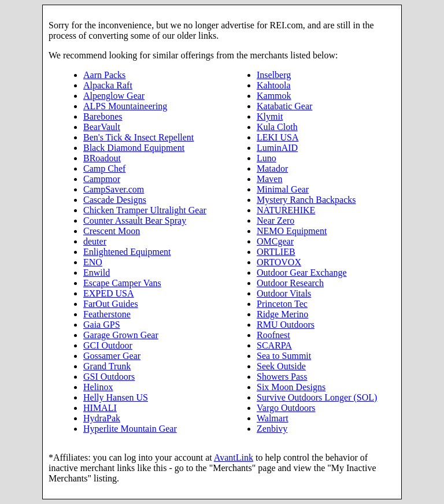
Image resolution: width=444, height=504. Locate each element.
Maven (269, 179)
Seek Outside (281, 366)
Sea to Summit (284, 356)
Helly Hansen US (116, 397)
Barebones (103, 116)
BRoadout (102, 158)
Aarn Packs (104, 75)
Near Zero (275, 220)
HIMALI (100, 408)
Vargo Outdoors (286, 408)
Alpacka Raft (108, 85)
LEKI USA (277, 137)
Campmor (102, 179)
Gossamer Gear (112, 356)
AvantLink (234, 457)
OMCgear (275, 241)
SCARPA (274, 345)
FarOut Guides (111, 304)
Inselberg (274, 75)
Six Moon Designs (291, 387)
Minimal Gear (283, 189)
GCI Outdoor (108, 345)
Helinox (98, 387)
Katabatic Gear (284, 106)
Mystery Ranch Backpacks (306, 200)
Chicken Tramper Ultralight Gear (145, 210)
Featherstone (107, 314)
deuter (95, 241)
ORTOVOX (279, 262)
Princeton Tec (282, 304)
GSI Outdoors (109, 377)
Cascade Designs (115, 200)
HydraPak (102, 418)
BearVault (102, 127)
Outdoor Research (290, 283)
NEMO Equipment (292, 231)
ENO (93, 262)
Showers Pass (282, 377)
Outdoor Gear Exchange (302, 273)
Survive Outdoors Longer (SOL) (317, 397)
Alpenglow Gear (114, 96)
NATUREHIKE (286, 210)
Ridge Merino (282, 314)
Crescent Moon (112, 231)
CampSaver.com (114, 189)
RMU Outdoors (286, 325)
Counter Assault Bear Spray (135, 220)
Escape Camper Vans (122, 283)
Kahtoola (274, 85)
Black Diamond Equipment (134, 148)
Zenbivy (272, 429)
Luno (267, 158)
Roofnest (273, 335)
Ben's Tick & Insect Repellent (138, 137)
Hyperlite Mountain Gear (130, 429)
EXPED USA (109, 293)
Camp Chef (104, 168)
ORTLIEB (276, 252)
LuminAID (277, 148)
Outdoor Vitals (284, 293)
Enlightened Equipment (127, 252)
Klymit (270, 116)
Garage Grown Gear (121, 335)
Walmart (273, 418)
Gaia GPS (102, 325)
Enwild (97, 273)
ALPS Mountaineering (125, 106)
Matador (272, 168)
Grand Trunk (107, 366)
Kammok (274, 96)
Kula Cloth (277, 127)
